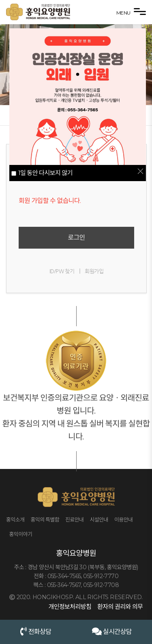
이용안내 (123, 519)
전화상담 (36, 631)
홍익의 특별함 (45, 519)
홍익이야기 (21, 534)
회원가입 (94, 271)
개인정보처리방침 (70, 607)
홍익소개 (15, 519)
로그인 (76, 238)
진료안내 (74, 519)
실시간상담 (112, 631)
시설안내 (99, 519)
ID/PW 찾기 (62, 271)
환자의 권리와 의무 (120, 607)
